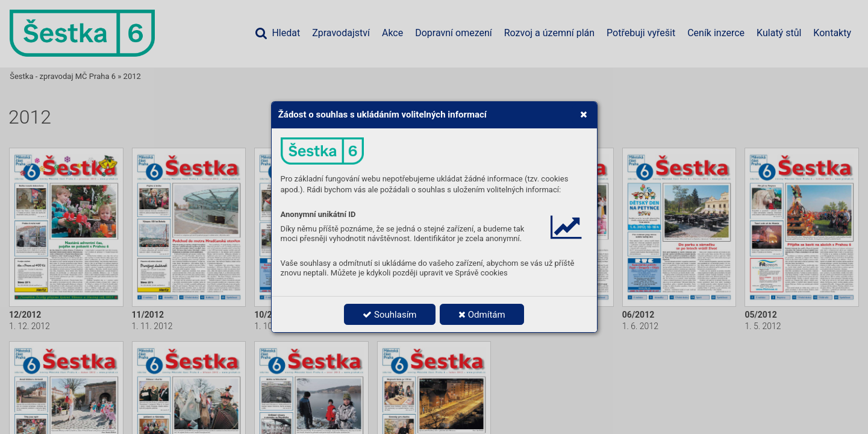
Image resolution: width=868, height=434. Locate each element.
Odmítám (482, 315)
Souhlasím (389, 315)
